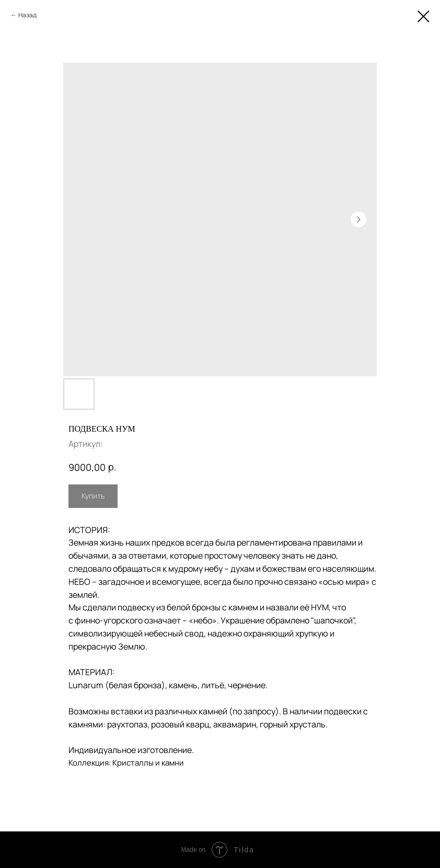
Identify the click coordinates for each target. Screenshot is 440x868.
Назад (27, 15)
